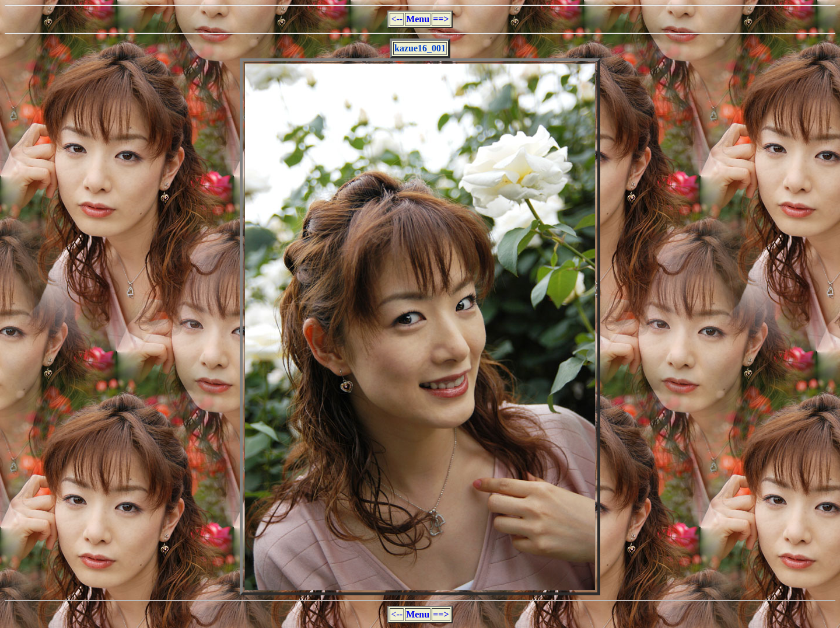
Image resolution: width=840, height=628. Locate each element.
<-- (397, 19)
